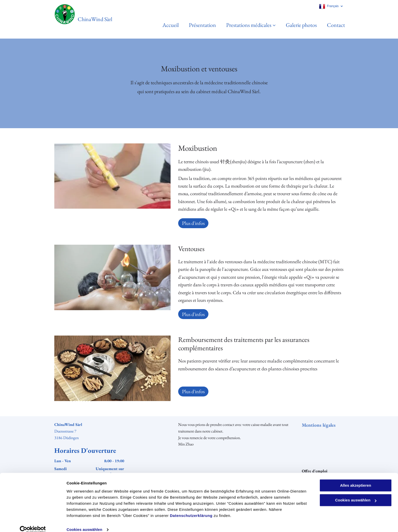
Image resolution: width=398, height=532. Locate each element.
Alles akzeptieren (356, 478)
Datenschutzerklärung (191, 508)
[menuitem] (165, 25)
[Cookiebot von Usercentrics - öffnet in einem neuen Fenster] (33, 522)
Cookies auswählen (84, 522)
